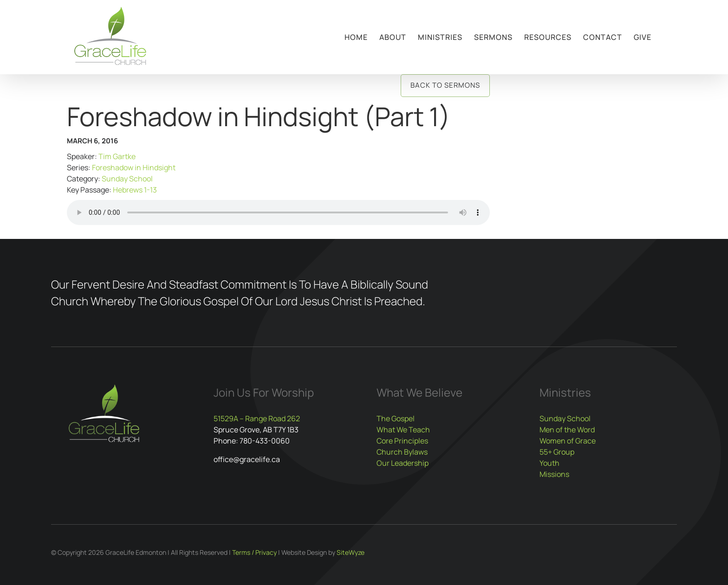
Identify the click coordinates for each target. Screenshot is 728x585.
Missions (554, 474)
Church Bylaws (402, 452)
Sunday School (127, 179)
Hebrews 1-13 (135, 190)
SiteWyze (351, 552)
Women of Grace (568, 441)
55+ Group (557, 452)
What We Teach (403, 430)
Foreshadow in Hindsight (134, 167)
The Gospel (396, 418)
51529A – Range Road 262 (257, 418)
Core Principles (402, 441)
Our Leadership (403, 463)
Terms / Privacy (254, 552)
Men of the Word (567, 430)
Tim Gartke (117, 156)
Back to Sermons (445, 85)
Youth (549, 463)
